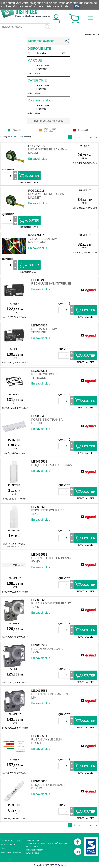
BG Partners (60, 865)
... (85, 137)
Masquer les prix (92, 34)
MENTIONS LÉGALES (11, 853)
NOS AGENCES (8, 845)
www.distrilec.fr (32, 853)
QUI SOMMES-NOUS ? (12, 841)
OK (77, 6)
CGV (3, 849)
